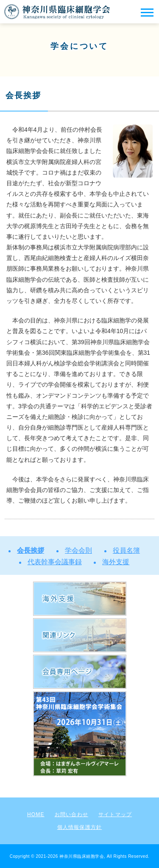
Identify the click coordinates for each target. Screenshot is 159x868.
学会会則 (78, 550)
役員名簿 (126, 550)
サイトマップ (115, 814)
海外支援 (116, 562)
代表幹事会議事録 (55, 562)
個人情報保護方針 (80, 827)
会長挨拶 (31, 550)
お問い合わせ (71, 814)
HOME (36, 814)
